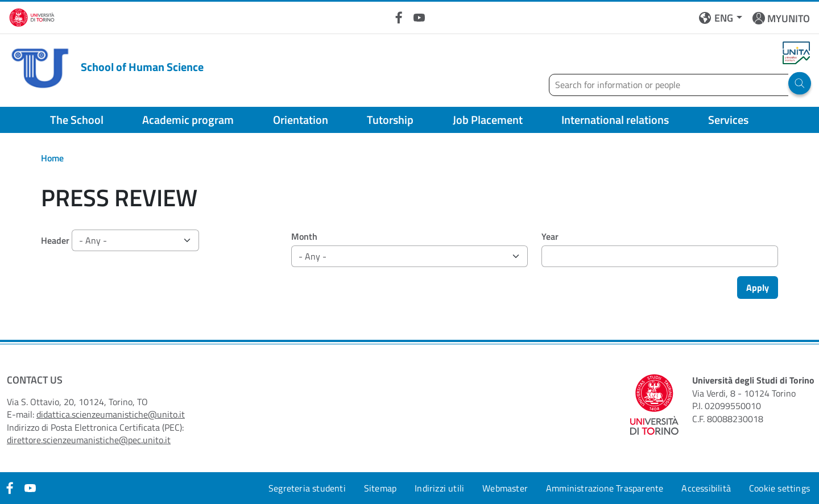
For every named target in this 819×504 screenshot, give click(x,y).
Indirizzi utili (439, 488)
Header (55, 240)
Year (550, 236)
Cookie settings (779, 488)
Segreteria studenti (307, 488)
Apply (758, 288)
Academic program (188, 120)
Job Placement (488, 120)
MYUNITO (789, 18)
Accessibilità (706, 488)
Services (728, 120)
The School (77, 120)
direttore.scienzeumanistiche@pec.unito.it (89, 440)
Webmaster (505, 488)
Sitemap (380, 488)
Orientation (301, 120)
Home (52, 158)
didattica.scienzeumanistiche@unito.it (111, 414)
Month (304, 236)
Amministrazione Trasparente (605, 488)
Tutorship (390, 120)
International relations (615, 120)
